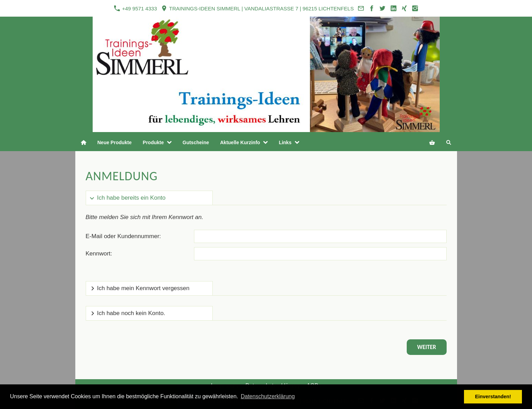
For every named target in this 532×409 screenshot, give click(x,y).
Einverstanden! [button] (493, 397)
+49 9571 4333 (135, 8)
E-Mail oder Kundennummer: (123, 236)
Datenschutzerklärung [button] (268, 396)
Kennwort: (99, 254)
